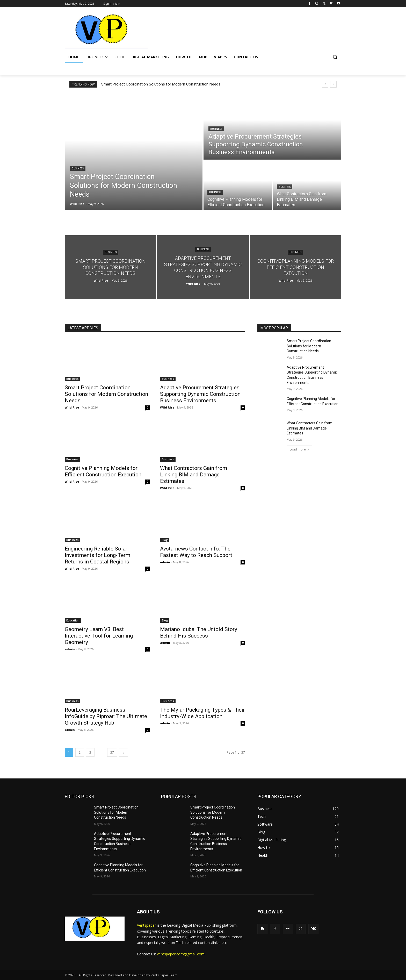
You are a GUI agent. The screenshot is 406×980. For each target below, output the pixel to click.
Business (78, 169)
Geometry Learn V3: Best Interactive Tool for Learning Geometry (99, 636)
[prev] (325, 84)
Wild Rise (72, 407)
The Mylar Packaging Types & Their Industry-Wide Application (202, 713)
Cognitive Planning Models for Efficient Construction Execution (103, 471)
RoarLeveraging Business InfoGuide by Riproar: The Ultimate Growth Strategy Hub (106, 716)
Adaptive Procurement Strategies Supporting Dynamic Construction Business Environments (200, 394)
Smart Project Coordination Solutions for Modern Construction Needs (161, 84)
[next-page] (124, 752)
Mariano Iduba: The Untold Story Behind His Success (199, 632)
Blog (165, 540)
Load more (299, 449)
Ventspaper (146, 925)
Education (73, 620)
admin (165, 562)
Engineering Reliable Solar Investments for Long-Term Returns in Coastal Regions (97, 555)
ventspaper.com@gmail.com (181, 954)
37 (112, 752)
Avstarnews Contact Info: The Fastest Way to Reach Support (196, 552)
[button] (335, 57)
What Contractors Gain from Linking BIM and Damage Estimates (194, 475)
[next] (333, 84)
